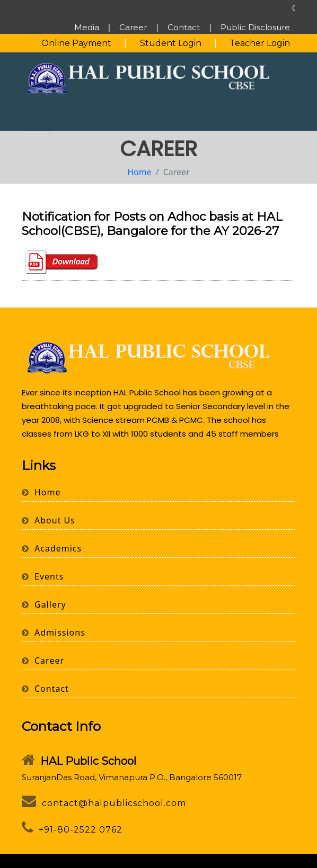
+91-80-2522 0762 (72, 830)
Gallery (44, 604)
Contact (184, 27)
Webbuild (269, 861)
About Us (49, 520)
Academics (52, 548)
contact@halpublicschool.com (104, 803)
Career (133, 27)
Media (87, 27)
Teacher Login (260, 43)
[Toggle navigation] (37, 120)
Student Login (171, 43)
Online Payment (76, 43)
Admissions (54, 632)
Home (139, 172)
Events (43, 576)
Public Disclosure (255, 27)
